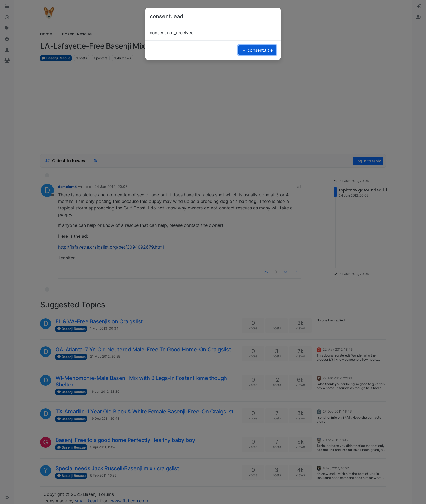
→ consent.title (257, 50)
